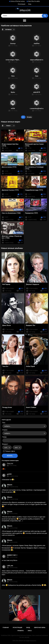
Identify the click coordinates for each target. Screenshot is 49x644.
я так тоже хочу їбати (10, 560)
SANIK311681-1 (12, 555)
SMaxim (10, 485)
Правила (21, 631)
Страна (5, 430)
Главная (6, 627)
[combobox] (25, 426)
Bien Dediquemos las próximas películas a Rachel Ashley (24, 585)
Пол (4, 423)
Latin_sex (10, 566)
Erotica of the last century (18, 1)
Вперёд (29, 117)
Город (4, 437)
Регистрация (22, 4)
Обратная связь (40, 627)
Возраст (5, 444)
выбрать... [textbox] (8, 426)
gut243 (9, 474)
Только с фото (10, 451)
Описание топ (8, 480)
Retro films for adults (34, 1)
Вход (30, 4)
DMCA (30, 631)
